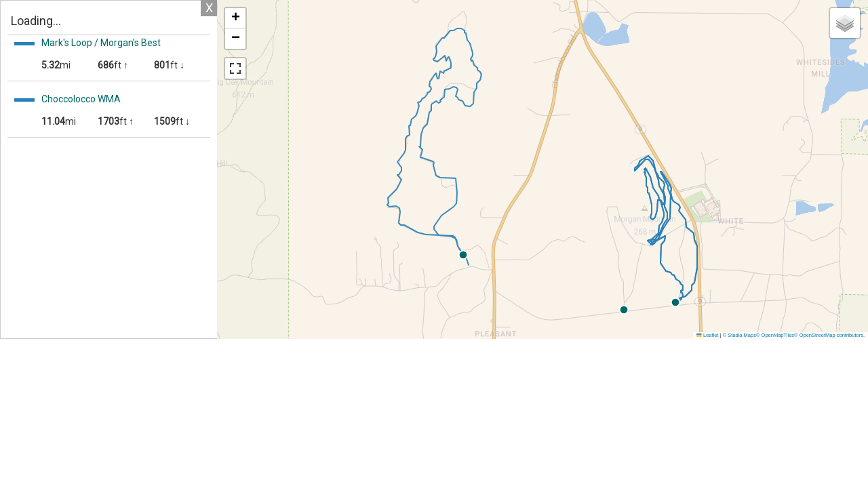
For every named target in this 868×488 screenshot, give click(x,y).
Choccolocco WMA (81, 99)
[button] (784, 302)
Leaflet (707, 335)
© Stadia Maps (739, 335)
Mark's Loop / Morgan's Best (101, 43)
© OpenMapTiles (775, 335)
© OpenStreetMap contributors (829, 335)
